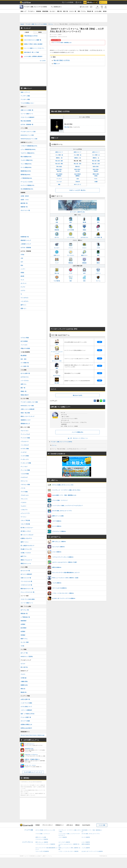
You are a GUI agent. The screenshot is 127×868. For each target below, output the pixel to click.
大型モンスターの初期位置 (27, 409)
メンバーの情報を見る (77, 432)
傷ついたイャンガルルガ (27, 535)
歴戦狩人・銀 (77, 158)
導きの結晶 (59, 167)
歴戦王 (98, 260)
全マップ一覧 (24, 653)
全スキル (57, 235)
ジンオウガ (23, 452)
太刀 (22, 262)
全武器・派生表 (25, 196)
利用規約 (38, 825)
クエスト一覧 (73, 11)
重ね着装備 (23, 356)
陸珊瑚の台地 (24, 685)
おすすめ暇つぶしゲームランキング (34, 772)
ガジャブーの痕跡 (25, 721)
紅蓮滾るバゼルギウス (26, 538)
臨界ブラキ (23, 556)
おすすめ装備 (71, 227)
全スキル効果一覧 (25, 373)
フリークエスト (71, 253)
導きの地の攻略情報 (26, 121)
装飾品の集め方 (25, 395)
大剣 (22, 258)
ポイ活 (78, 2)
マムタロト (23, 506)
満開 (59, 185)
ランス (22, 280)
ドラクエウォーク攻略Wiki (42, 839)
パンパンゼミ (24, 345)
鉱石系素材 (23, 628)
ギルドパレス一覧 (25, 210)
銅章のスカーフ (59, 152)
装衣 (98, 220)
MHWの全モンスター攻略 (27, 406)
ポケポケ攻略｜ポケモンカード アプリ (91, 834)
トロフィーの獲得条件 (26, 710)
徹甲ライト (23, 305)
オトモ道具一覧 (98, 235)
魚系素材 (23, 631)
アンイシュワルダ (25, 434)
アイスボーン (31, 11)
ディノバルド (24, 467)
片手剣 (22, 255)
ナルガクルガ (24, 477)
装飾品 (84, 227)
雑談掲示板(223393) (26, 171)
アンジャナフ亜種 (25, 438)
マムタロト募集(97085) (27, 160)
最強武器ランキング (26, 240)
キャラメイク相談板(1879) (27, 185)
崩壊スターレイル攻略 (41, 837)
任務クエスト (57, 253)
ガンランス (23, 283)
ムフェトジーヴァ (25, 513)
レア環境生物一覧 (25, 617)
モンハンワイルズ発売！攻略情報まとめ (62, 43)
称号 (84, 271)
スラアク (23, 291)
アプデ (71, 271)
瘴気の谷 (23, 689)
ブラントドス (24, 499)
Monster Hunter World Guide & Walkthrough (33, 735)
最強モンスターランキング (27, 416)
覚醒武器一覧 (24, 207)
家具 (84, 278)
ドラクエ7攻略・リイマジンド (43, 834)
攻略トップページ (25, 92)
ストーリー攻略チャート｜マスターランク (35, 48)
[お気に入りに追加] (84, 7)
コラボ (98, 245)
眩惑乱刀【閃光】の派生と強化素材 (33, 44)
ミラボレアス (24, 510)
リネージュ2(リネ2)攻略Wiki (42, 851)
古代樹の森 (23, 678)
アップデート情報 (25, 96)
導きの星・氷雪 (96, 164)
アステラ (23, 674)
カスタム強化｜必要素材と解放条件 (33, 56)
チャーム (98, 278)
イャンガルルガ (25, 445)
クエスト (84, 245)
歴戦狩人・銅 (59, 158)
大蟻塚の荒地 (24, 681)
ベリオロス (23, 502)
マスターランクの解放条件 (27, 117)
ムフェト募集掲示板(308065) (28, 149)
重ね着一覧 (90, 11)
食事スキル (23, 384)
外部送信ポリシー (60, 825)
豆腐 (77, 179)
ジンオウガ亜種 (25, 456)
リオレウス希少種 (25, 524)
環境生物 (71, 260)
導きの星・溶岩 (77, 164)
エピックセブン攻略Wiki (64, 842)
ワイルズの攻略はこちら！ (27, 103)
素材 (98, 253)
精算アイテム (24, 639)
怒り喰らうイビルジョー (27, 528)
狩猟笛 (22, 273)
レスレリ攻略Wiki (86, 842)
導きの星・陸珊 (96, 161)
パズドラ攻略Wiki (63, 837)
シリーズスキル (71, 235)
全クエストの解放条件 (26, 574)
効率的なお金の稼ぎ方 (26, 728)
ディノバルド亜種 (25, 470)
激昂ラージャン (25, 542)
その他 (22, 646)
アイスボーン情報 (25, 99)
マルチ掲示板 (57, 278)
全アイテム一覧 (25, 610)
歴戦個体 (84, 260)
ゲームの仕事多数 (68, 2)
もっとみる (43, 61)
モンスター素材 (25, 642)
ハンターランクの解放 (26, 703)
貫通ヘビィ (23, 308)
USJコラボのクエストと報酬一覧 (33, 40)
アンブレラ (59, 179)
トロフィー (98, 271)
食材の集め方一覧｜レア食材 (32, 52)
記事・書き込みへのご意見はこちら (78, 438)
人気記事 (27, 32)
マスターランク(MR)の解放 (28, 599)
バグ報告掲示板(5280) (26, 178)
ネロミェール (24, 481)
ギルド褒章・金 (96, 155)
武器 (57, 220)
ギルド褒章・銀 (77, 155)
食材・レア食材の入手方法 (27, 714)
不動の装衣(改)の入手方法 (31, 36)
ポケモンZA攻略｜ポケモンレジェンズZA (45, 830)
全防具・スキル (25, 200)
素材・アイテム (82, 11)
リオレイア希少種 (25, 520)
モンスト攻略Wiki (86, 837)
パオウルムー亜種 (25, 485)
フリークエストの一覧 (26, 581)
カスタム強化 (98, 11)
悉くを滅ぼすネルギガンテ (27, 546)
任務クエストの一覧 (26, 578)
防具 (71, 220)
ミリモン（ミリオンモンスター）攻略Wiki (68, 851)
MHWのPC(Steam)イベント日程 (29, 139)
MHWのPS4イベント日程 (27, 135)
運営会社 (77, 825)
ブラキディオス (25, 495)
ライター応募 (102, 825)
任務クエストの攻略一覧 (27, 110)
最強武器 (57, 227)
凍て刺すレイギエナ (26, 531)
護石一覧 (23, 388)
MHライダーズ (78, 185)
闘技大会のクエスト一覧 (27, 589)
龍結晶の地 (23, 692)
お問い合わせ (70, 825)
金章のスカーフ (96, 152)
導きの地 (67, 127)
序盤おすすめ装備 (25, 348)
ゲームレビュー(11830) (27, 182)
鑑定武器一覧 (24, 203)
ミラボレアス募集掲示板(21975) (29, 146)
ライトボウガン (25, 298)
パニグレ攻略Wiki (86, 848)
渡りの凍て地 (24, 667)
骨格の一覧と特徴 (25, 413)
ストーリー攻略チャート (27, 114)
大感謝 (96, 182)
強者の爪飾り (96, 167)
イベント (71, 245)
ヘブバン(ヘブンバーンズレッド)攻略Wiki (45, 844)
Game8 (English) (86, 825)
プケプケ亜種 (24, 492)
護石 (98, 227)
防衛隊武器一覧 (25, 237)
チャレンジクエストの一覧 (27, 592)
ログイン (103, 2)
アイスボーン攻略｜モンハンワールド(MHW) (61, 442)
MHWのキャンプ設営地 (27, 657)
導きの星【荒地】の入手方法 (62, 60)
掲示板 (105, 11)
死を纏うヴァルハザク (26, 549)
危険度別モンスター (26, 420)
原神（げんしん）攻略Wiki (42, 842)
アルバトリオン (25, 431)
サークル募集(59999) (26, 167)
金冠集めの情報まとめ (26, 725)
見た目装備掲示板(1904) (27, 189)
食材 (71, 278)
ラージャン (23, 517)
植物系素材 (23, 621)
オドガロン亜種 (25, 449)
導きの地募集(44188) (26, 157)
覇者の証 (77, 167)
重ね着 (84, 220)
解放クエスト (84, 253)
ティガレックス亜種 (26, 463)
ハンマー (23, 269)
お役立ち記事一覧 (25, 699)
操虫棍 (22, 276)
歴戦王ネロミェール (26, 564)
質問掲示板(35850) (25, 175)
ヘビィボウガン (25, 301)
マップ (57, 260)
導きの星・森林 (59, 161)
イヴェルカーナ (25, 441)
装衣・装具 (23, 359)
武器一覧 (59, 11)
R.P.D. (96, 179)
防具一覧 (65, 11)
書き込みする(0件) (78, 395)
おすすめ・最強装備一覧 (27, 124)
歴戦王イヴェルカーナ (26, 560)
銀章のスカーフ (77, 152)
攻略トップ (23, 11)
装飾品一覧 (23, 391)
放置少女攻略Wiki (86, 844)
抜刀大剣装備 (24, 341)
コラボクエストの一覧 (26, 585)
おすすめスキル (84, 235)
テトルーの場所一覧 (26, 717)
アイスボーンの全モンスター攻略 (29, 402)
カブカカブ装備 (25, 338)
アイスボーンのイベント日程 (28, 132)
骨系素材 (23, 635)
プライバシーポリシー (48, 825)
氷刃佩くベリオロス (26, 553)
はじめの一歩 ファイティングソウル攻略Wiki (92, 851)
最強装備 (39, 11)
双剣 (22, 265)
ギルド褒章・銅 (59, 155)
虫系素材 (23, 624)
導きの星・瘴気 (59, 164)
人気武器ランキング (26, 244)
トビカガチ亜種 (25, 474)
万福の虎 (77, 182)
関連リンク (57, 64)
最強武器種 (45, 11)
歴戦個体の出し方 (25, 424)
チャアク (23, 287)
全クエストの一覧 (25, 571)
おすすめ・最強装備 (26, 248)
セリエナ (23, 664)
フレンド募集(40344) (26, 164)
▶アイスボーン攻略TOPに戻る (77, 206)
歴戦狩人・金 (96, 158)
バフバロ (23, 488)
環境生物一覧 (24, 614)
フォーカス (59, 182)
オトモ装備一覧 (25, 363)
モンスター (53, 11)
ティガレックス (25, 459)
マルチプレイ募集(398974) (27, 153)
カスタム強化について (26, 707)
